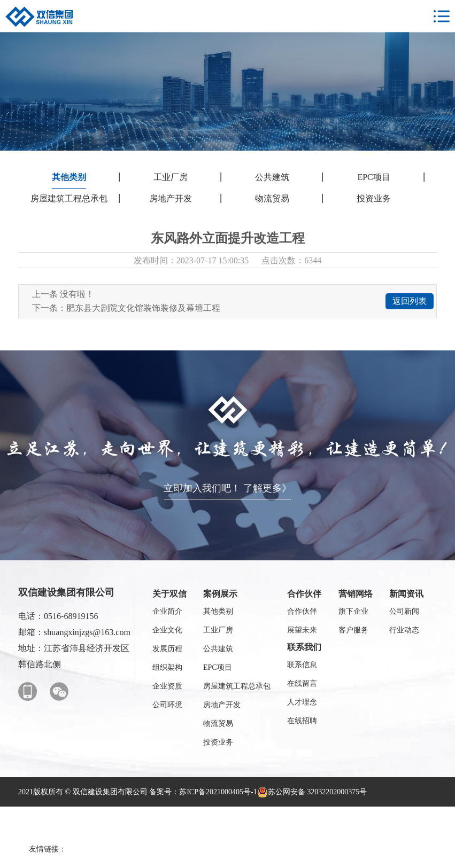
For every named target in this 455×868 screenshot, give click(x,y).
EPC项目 (373, 177)
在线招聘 (302, 721)
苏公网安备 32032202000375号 (312, 792)
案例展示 (220, 594)
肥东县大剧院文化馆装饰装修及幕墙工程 (143, 308)
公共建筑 (272, 177)
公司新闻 (404, 611)
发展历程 (167, 649)
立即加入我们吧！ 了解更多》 (228, 488)
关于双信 (169, 594)
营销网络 (356, 594)
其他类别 (69, 177)
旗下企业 (353, 611)
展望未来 (302, 630)
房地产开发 (171, 198)
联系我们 (304, 647)
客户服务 (353, 630)
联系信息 (302, 665)
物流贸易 (272, 198)
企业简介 (167, 611)
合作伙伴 (304, 594)
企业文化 (167, 630)
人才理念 (302, 702)
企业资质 (167, 686)
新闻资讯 (406, 594)
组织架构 (167, 667)
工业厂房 (171, 177)
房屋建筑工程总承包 (69, 198)
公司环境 (167, 705)
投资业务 (374, 198)
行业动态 (404, 630)
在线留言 (302, 683)
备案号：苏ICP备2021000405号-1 (203, 792)
